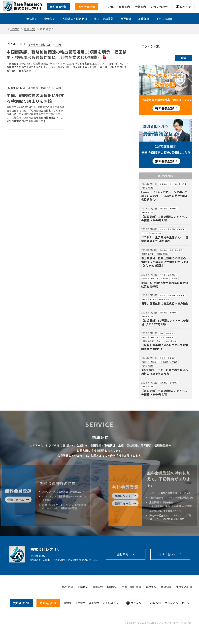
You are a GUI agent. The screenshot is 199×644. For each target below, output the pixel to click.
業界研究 (126, 19)
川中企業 (183, 184)
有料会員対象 (148, 188)
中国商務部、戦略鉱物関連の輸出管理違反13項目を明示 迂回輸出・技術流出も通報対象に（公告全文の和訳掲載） (67, 55)
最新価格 (173, 209)
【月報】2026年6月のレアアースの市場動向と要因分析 (165, 347)
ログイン (185, 7)
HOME (68, 603)
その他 (163, 229)
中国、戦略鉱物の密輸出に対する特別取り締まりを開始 (35, 98)
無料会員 (21, 603)
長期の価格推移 (149, 341)
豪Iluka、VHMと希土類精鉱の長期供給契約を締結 (165, 284)
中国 (58, 44)
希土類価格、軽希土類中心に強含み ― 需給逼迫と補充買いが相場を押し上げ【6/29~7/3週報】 (165, 262)
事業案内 (80, 603)
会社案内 (123, 554)
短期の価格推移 (149, 254)
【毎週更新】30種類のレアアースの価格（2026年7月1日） (165, 322)
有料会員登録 (87, 7)
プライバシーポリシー (178, 603)
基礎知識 (144, 19)
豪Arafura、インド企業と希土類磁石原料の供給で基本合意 (165, 372)
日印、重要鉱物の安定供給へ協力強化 (165, 303)
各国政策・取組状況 (75, 19)
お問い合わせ (167, 554)
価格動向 (32, 19)
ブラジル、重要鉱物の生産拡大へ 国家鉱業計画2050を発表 (165, 239)
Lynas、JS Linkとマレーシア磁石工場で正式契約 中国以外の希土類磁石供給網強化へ (165, 196)
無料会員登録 (58, 7)
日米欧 (145, 299)
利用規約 (156, 603)
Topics (145, 233)
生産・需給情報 (104, 19)
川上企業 (173, 184)
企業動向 (50, 19)
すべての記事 (164, 19)
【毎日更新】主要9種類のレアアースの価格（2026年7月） (164, 218)
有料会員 (48, 603)
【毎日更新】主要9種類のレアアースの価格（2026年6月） (164, 392)
